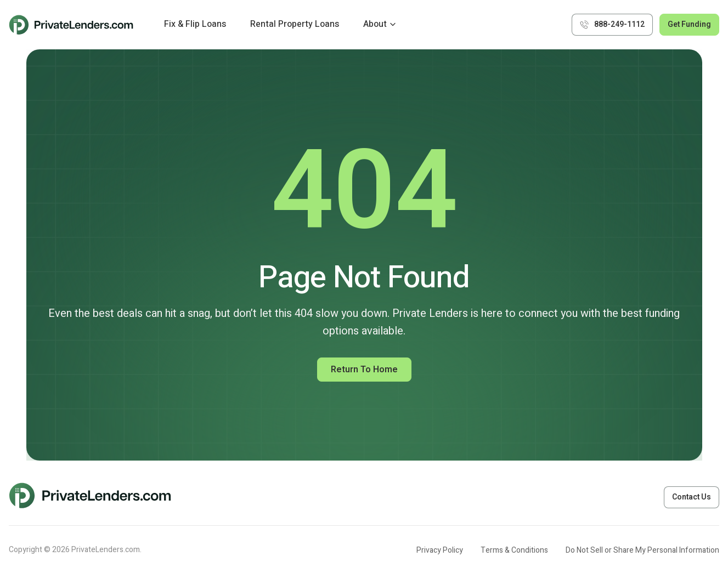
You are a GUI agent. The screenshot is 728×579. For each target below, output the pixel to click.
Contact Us (692, 497)
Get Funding (689, 24)
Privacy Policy (440, 550)
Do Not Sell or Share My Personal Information (642, 550)
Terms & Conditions (514, 550)
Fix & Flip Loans (195, 24)
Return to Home (364, 370)
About (375, 24)
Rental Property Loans (295, 24)
